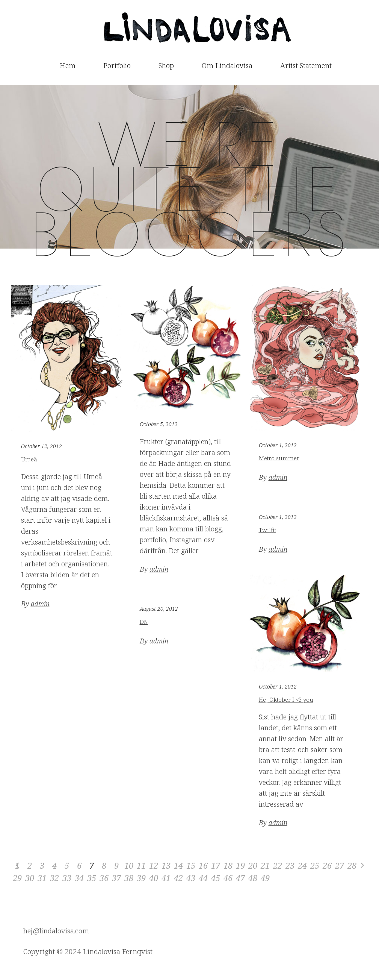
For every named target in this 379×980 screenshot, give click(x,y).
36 (104, 878)
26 (327, 865)
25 (315, 865)
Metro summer (279, 458)
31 (42, 878)
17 (216, 865)
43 (191, 878)
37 (116, 878)
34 (79, 878)
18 (228, 865)
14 (178, 865)
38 (129, 878)
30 (30, 878)
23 (290, 865)
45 (216, 878)
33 (67, 878)
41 (166, 878)
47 (240, 878)
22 (278, 865)
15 (191, 865)
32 (54, 878)
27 (340, 865)
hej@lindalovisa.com (56, 931)
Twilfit (267, 530)
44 (203, 878)
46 (228, 878)
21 (265, 865)
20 (253, 865)
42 (178, 878)
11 (141, 865)
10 (129, 865)
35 (92, 878)
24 (302, 865)
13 (166, 865)
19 (240, 865)
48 (253, 878)
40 (154, 878)
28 (352, 865)
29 (17, 878)
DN (144, 622)
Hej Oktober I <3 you (286, 699)
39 (141, 878)
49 (265, 878)
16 (203, 865)
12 (154, 865)
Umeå (29, 459)
